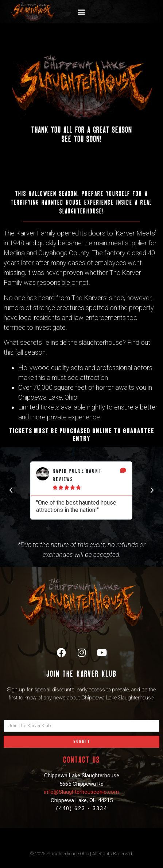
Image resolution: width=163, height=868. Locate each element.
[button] (81, 12)
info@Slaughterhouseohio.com (81, 792)
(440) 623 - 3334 (82, 808)
